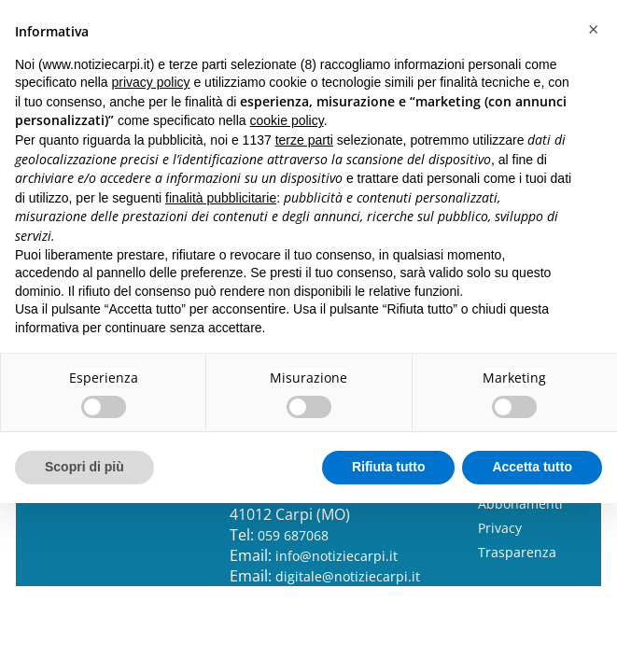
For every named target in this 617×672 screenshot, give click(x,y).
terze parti (304, 140)
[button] (593, 30)
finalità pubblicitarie (221, 198)
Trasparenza (517, 552)
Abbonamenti (520, 504)
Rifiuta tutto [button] (389, 467)
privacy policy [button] (151, 82)
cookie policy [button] (287, 120)
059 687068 (293, 535)
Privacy (500, 528)
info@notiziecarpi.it (337, 556)
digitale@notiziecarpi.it (348, 576)
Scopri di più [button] (84, 467)
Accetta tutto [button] (532, 467)
